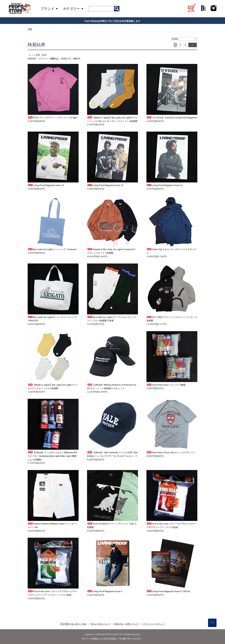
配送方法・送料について (127, 624)
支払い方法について (101, 624)
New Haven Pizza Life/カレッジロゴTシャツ (171, 452)
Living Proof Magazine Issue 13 (46, 185)
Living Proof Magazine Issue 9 (105, 591)
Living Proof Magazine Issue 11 (165, 185)
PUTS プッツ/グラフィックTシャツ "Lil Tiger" (53, 118)
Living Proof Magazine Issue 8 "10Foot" (168, 591)
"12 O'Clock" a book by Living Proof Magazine (172, 118)
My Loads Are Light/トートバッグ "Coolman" (52, 249)
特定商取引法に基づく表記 (73, 624)
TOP (30, 29)
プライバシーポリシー (154, 624)
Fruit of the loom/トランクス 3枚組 (166, 385)
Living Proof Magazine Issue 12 (105, 185)
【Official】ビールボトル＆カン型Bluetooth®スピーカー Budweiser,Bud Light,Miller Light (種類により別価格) (52, 456)
